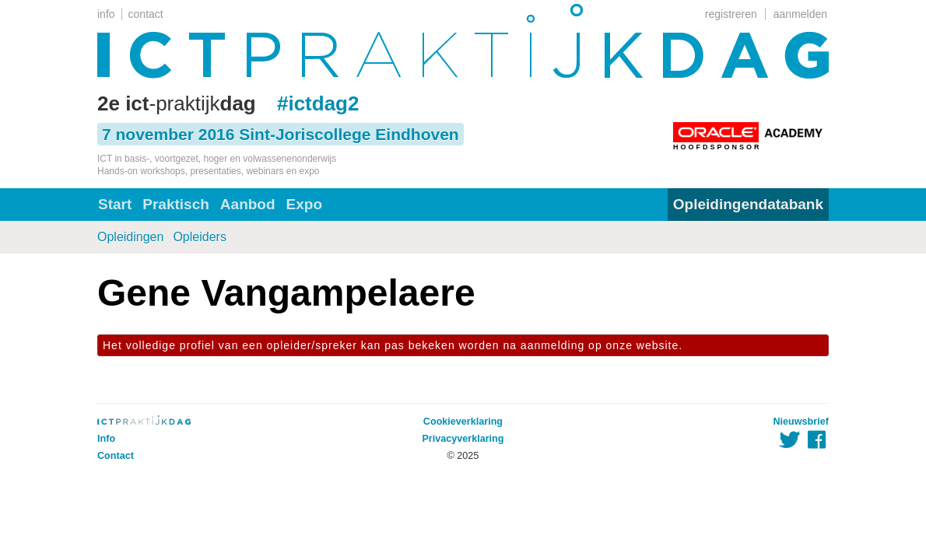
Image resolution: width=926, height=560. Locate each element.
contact (146, 14)
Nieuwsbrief (801, 422)
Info (106, 439)
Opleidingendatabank (748, 204)
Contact (116, 456)
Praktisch (176, 204)
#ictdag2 (318, 103)
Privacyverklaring (463, 439)
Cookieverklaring (463, 422)
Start (115, 204)
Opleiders (199, 237)
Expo (304, 204)
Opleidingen (130, 237)
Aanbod (248, 204)
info (106, 14)
